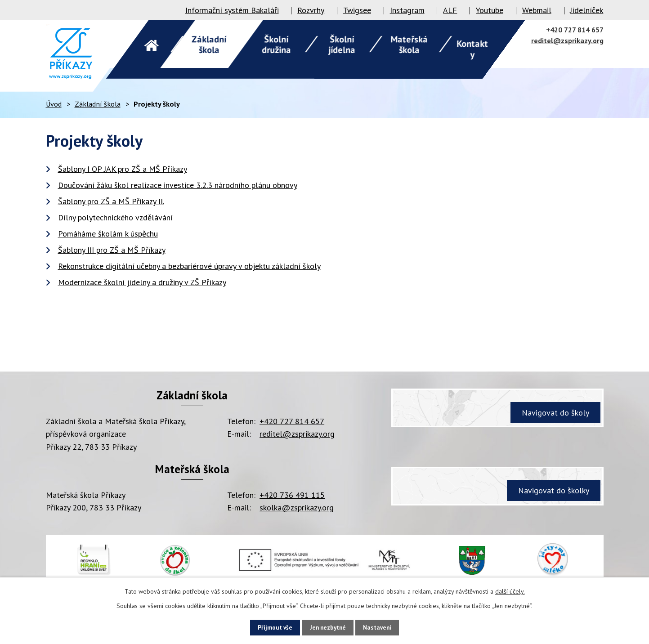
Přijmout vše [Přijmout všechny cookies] (269, 627)
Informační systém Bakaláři (232, 10)
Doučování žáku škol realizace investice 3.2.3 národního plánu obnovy (178, 185)
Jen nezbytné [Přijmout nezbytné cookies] (328, 627)
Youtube (490, 10)
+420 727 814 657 (575, 30)
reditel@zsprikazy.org (567, 40)
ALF (450, 10)
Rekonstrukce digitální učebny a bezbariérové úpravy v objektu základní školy (189, 266)
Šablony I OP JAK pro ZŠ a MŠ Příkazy (123, 169)
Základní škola (98, 104)
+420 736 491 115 (292, 495)
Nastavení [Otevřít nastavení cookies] (384, 627)
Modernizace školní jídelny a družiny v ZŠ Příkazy (142, 282)
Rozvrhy (311, 10)
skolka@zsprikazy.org (297, 508)
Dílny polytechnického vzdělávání (115, 217)
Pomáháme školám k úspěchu (108, 234)
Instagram (407, 10)
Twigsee (357, 10)
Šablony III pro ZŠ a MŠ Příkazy (112, 250)
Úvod (54, 104)
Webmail (537, 10)
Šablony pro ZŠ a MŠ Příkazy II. (111, 201)
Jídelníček (586, 10)
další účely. (510, 590)
